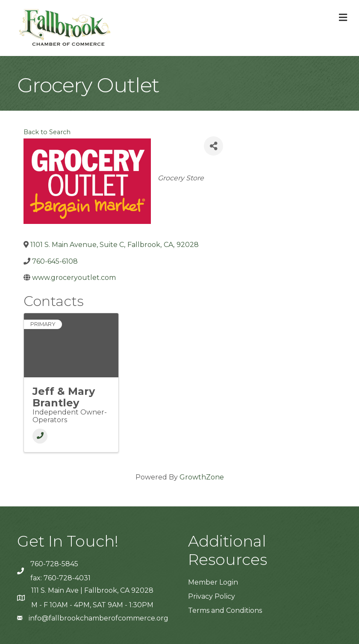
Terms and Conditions (225, 610)
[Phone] (40, 436)
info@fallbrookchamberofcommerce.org (99, 618)
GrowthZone (202, 477)
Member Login (213, 582)
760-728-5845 (54, 564)
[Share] (213, 146)
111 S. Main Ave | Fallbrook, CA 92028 (92, 590)
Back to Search (47, 132)
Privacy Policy (212, 596)
